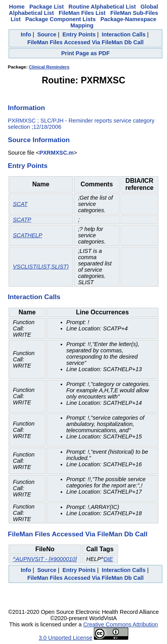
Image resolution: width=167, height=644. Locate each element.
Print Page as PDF (86, 53)
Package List (47, 7)
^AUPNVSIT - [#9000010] (45, 559)
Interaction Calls (124, 34)
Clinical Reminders (49, 67)
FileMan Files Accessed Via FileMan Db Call (86, 42)
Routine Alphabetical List (102, 7)
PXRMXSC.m (56, 153)
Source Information (39, 140)
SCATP (22, 220)
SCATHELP (28, 235)
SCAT (20, 204)
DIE (108, 559)
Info (26, 34)
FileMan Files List (82, 13)
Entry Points (79, 34)
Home (17, 7)
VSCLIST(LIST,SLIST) (41, 267)
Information (26, 108)
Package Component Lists (61, 19)
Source (47, 34)
